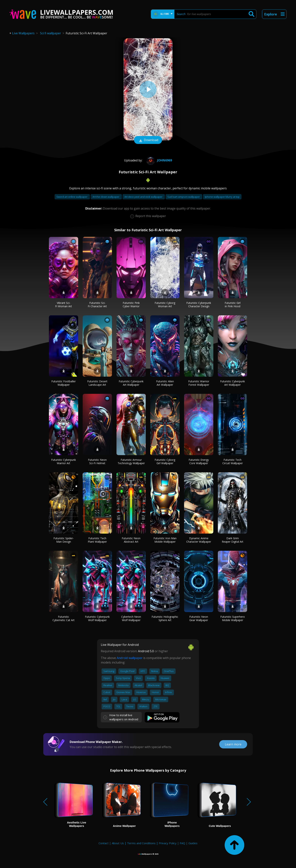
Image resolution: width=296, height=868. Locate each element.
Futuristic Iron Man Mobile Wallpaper (165, 540)
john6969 (158, 160)
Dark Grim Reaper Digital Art (233, 540)
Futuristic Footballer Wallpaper (64, 383)
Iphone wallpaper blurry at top (222, 197)
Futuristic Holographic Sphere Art (165, 618)
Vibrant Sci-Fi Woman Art (64, 305)
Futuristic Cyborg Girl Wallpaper (165, 461)
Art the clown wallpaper (106, 197)
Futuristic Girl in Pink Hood (233, 305)
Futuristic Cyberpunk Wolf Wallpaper (97, 618)
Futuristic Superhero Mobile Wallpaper (233, 618)
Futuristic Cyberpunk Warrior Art (64, 461)
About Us (118, 843)
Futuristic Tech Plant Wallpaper (97, 540)
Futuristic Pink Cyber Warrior (131, 305)
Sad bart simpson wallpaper (184, 197)
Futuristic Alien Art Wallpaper (165, 383)
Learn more (233, 744)
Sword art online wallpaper (72, 197)
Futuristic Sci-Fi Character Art (97, 305)
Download (148, 140)
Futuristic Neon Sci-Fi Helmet (97, 461)
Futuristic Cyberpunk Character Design (199, 305)
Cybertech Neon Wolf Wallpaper (131, 618)
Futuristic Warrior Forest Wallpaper (199, 383)
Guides (193, 843)
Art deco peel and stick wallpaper (144, 197)
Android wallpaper (130, 658)
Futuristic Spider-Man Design (64, 540)
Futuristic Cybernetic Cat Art (64, 618)
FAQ (182, 843)
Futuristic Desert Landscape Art (97, 383)
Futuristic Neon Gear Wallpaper (199, 618)
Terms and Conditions (141, 843)
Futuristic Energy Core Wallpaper (199, 461)
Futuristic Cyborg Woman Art (165, 305)
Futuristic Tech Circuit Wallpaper (233, 461)
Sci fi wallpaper (50, 33)
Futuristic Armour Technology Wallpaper (131, 461)
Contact (104, 843)
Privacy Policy (168, 843)
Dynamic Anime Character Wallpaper (199, 540)
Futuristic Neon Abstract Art (131, 540)
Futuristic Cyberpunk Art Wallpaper (131, 383)
